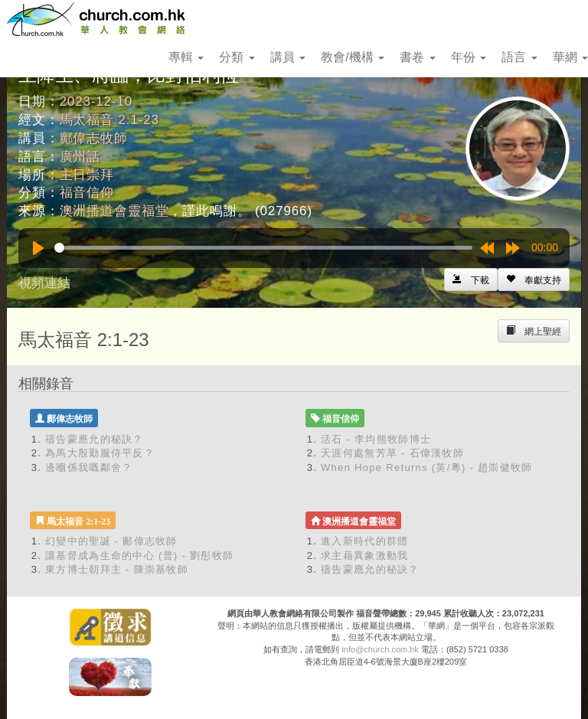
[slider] (263, 248)
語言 (519, 57)
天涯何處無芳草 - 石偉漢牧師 (392, 453)
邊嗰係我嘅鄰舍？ (89, 467)
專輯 (186, 57)
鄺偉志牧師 (94, 138)
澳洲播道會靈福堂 (114, 211)
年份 (469, 57)
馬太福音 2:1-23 (109, 120)
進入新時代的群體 (364, 541)
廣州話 (80, 157)
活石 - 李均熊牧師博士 (376, 439)
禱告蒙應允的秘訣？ (95, 439)
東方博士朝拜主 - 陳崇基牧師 (117, 569)
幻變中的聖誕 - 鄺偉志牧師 (111, 541)
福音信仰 (87, 193)
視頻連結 (44, 283)
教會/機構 (353, 57)
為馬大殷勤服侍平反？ (100, 453)
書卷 (417, 57)
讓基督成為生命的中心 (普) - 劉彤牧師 (139, 556)
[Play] (38, 248)
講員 (288, 57)
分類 (237, 57)
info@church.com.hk (380, 649)
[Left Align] (534, 279)
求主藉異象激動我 (364, 556)
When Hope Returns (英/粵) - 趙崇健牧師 (427, 467)
